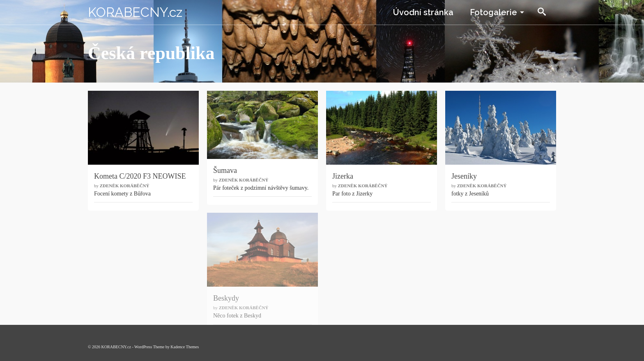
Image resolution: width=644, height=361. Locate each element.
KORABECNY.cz (135, 12)
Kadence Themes (185, 347)
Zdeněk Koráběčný (125, 186)
